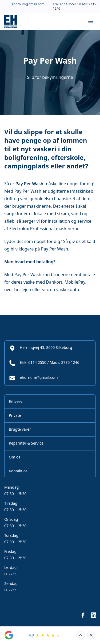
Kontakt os (18, 471)
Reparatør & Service (26, 443)
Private (15, 415)
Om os (15, 457)
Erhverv (15, 401)
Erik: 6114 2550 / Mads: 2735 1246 (74, 6)
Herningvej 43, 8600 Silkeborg (41, 348)
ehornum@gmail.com (28, 4)
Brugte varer (20, 429)
